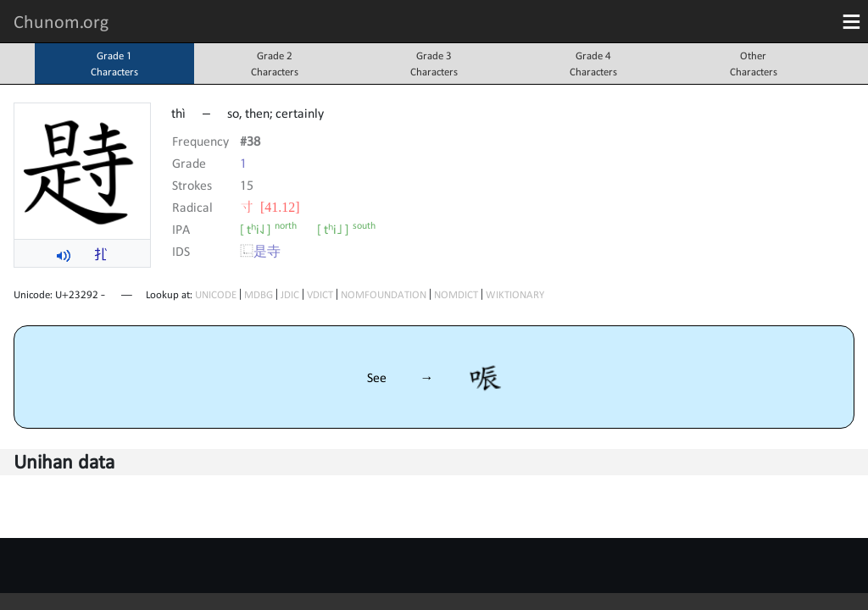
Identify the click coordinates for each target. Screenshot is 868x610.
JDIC (290, 294)
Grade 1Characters (114, 64)
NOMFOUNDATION (384, 294)
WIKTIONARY (515, 294)
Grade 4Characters (593, 64)
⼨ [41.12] (270, 207)
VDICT (320, 294)
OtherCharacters (754, 64)
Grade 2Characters (275, 64)
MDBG (259, 294)
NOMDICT (456, 294)
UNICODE (216, 294)
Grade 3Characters (434, 64)
